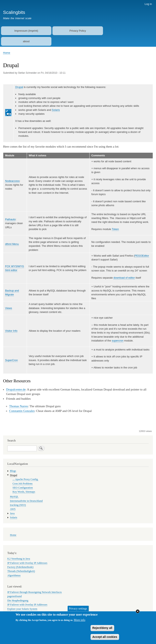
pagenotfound (14, 596)
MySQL (14, 497)
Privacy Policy (78, 31)
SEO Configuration (23, 488)
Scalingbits (14, 12)
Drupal (19, 87)
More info (80, 623)
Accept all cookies (105, 640)
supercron (118, 341)
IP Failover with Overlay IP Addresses (27, 563)
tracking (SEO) (18, 505)
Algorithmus (14, 575)
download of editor (124, 278)
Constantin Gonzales (22, 411)
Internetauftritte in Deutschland (26, 501)
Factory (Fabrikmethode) (20, 567)
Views (9, 308)
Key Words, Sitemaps (24, 492)
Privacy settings (78, 611)
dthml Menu (12, 244)
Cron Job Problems (23, 484)
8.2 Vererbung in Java (19, 559)
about (26, 41)
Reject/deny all (102, 631)
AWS (13, 509)
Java (12, 513)
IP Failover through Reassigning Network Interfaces (35, 592)
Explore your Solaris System (22, 609)
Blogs (13, 471)
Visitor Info (11, 331)
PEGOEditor (142, 256)
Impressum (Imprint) (26, 31)
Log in (148, 4)
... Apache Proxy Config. (26, 479)
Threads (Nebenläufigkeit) (21, 571)
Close (138, 614)
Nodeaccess (12, 181)
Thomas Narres (19, 406)
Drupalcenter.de (16, 389)
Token (115, 229)
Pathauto (10, 219)
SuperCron (11, 360)
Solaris (56, 110)
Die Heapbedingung (18, 601)
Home (7, 53)
